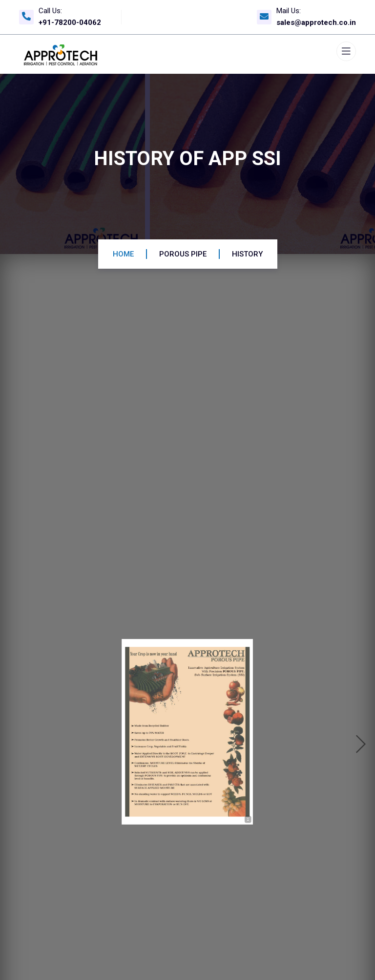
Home (123, 254)
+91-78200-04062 (70, 22)
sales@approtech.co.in (316, 22)
